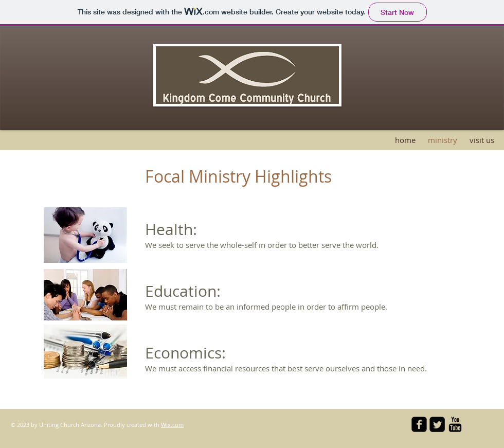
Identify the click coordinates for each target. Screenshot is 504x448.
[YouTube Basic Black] (455, 424)
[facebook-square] (419, 424)
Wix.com (172, 425)
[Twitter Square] (437, 424)
